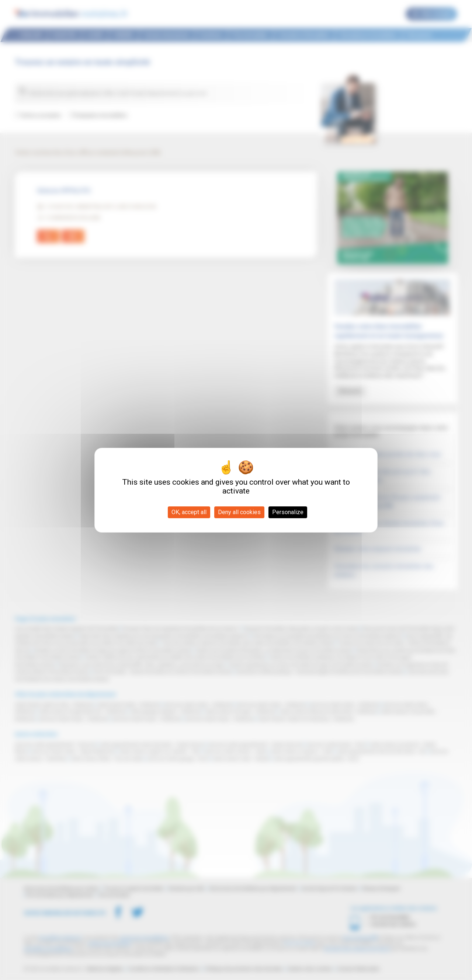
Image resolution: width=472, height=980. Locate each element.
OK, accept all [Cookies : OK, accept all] (189, 512)
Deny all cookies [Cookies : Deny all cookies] (239, 512)
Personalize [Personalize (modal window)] (288, 512)
